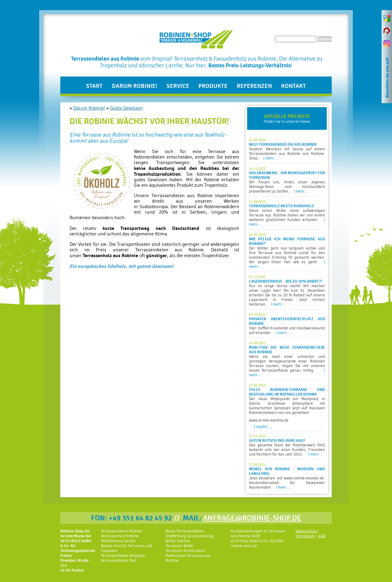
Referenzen (254, 86)
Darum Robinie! (135, 86)
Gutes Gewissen (126, 108)
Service (178, 86)
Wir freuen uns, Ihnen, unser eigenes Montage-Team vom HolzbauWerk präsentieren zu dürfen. (287, 180)
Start (94, 86)
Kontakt (294, 86)
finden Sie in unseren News (287, 118)
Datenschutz (306, 531)
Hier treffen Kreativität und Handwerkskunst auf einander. (287, 324)
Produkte (213, 86)
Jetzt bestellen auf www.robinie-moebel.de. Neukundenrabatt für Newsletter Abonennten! (287, 476)
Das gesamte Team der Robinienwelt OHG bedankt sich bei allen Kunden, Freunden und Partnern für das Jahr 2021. (287, 445)
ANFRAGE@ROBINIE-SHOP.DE (252, 518)
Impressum (305, 536)
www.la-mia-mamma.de (269, 420)
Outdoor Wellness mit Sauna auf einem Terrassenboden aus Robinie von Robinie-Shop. (287, 149)
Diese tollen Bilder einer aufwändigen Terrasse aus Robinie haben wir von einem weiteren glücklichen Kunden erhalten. (287, 213)
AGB (322, 536)
